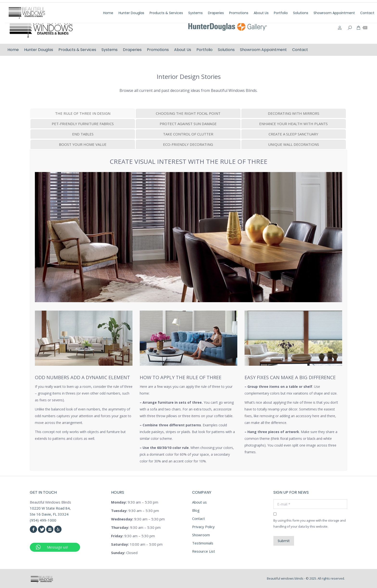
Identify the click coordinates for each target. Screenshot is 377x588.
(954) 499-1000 (292, 6)
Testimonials (203, 543)
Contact (198, 518)
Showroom (201, 535)
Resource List (204, 551)
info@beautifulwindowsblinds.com (340, 6)
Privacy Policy (203, 527)
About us (199, 502)
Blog (196, 510)
